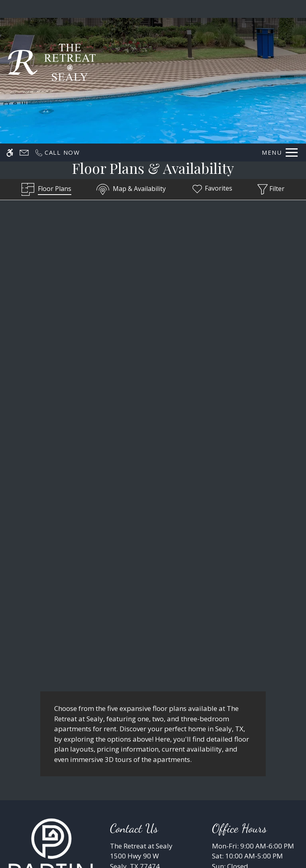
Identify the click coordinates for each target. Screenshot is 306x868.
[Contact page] (24, 9)
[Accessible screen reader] (10, 9)
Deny (267, 841)
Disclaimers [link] (100, 806)
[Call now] (57, 9)
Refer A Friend (153, 770)
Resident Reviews (198, 806)
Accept (228, 841)
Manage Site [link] (145, 806)
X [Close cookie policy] (296, 826)
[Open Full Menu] (280, 9)
